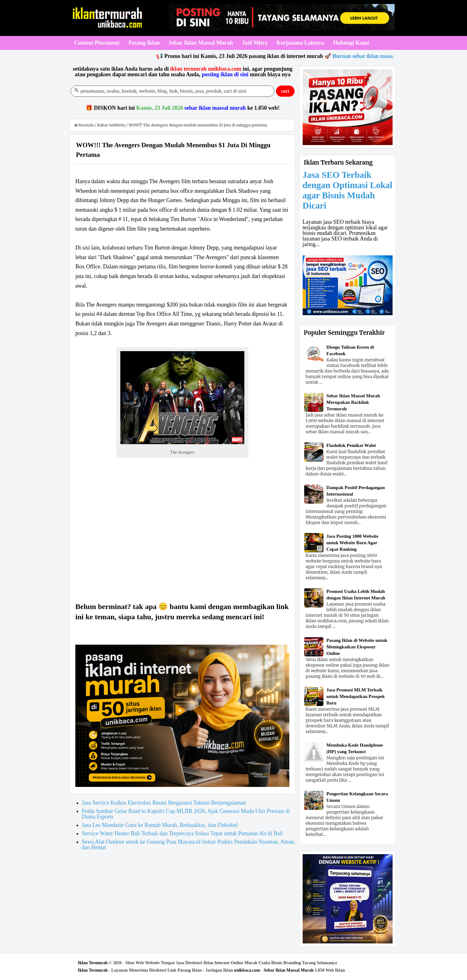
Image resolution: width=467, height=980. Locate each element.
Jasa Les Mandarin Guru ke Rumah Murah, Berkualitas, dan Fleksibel (160, 825)
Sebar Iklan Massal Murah (289, 970)
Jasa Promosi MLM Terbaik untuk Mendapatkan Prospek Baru (356, 696)
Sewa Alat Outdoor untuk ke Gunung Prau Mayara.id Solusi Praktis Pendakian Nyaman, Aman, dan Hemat (189, 845)
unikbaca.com (247, 970)
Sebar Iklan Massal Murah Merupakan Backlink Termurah (353, 402)
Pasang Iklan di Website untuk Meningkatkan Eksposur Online (357, 647)
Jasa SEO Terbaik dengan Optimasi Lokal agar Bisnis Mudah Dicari (348, 190)
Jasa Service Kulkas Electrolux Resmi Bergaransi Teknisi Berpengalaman (164, 803)
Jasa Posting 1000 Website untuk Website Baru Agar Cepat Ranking (353, 543)
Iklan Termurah (93, 963)
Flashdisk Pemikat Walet (351, 445)
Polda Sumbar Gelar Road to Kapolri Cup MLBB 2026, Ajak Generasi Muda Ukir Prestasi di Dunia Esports (186, 814)
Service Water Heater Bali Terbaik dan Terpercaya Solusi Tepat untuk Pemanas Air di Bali (182, 833)
